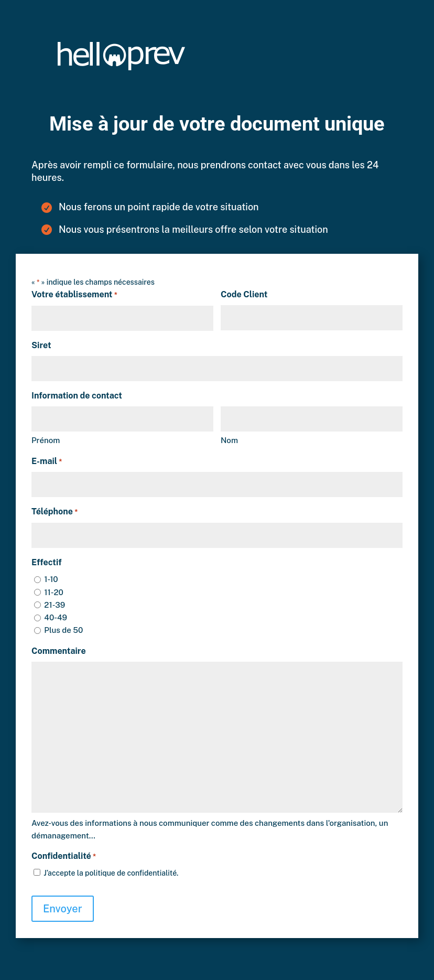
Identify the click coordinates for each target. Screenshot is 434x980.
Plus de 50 (63, 630)
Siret (41, 345)
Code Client (244, 294)
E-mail (47, 462)
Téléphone (55, 512)
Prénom (46, 440)
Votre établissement (74, 295)
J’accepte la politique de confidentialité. (111, 873)
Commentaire (59, 651)
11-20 (54, 592)
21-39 (55, 605)
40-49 (56, 617)
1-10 (51, 579)
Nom (229, 440)
